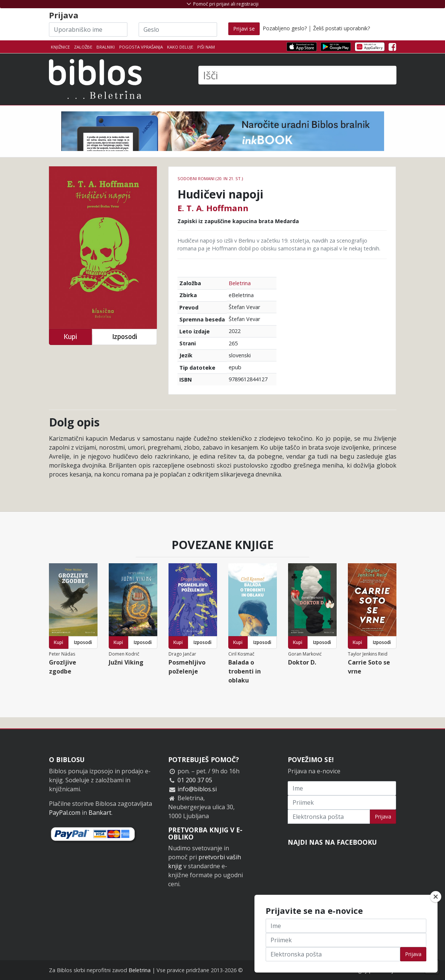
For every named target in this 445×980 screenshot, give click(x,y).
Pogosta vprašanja (141, 47)
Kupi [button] (70, 337)
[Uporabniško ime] (88, 30)
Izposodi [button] (125, 337)
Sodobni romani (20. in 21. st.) (210, 178)
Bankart (100, 813)
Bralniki (106, 47)
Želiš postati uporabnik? (342, 28)
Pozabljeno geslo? (285, 28)
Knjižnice (60, 47)
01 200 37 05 (195, 780)
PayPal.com (65, 813)
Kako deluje (180, 47)
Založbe (83, 47)
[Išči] (297, 75)
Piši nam (206, 47)
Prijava (383, 816)
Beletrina (240, 283)
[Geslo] (178, 30)
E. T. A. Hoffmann (213, 208)
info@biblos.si (197, 789)
